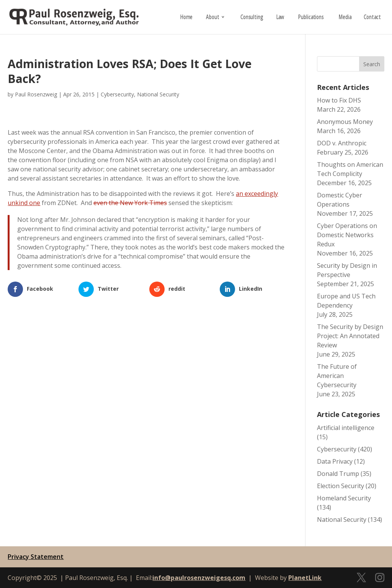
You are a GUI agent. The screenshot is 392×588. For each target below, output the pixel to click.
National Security (158, 94)
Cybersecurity (117, 94)
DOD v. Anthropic (342, 143)
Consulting (251, 18)
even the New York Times (130, 203)
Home (186, 18)
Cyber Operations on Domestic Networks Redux (347, 235)
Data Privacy (335, 461)
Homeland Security (344, 498)
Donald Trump (338, 474)
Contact (372, 18)
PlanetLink (305, 578)
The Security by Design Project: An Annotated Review (350, 336)
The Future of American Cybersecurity (337, 376)
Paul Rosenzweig (36, 94)
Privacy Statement (36, 557)
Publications (311, 18)
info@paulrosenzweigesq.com (199, 578)
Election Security (341, 486)
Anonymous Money (345, 122)
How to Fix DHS (339, 100)
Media (345, 18)
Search (372, 64)
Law (280, 18)
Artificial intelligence (346, 428)
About (212, 18)
